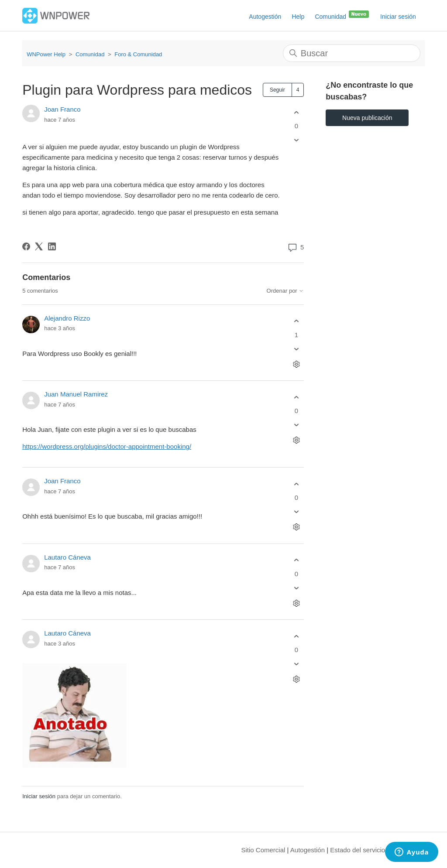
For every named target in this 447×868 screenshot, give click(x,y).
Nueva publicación (367, 118)
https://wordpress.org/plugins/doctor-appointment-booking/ (107, 446)
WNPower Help (46, 54)
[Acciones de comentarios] (296, 364)
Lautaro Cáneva (67, 557)
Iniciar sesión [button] (398, 17)
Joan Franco (62, 109)
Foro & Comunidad (138, 54)
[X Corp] (39, 246)
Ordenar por (285, 291)
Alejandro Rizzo (67, 318)
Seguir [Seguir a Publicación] (277, 90)
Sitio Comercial (263, 850)
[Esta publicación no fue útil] (296, 140)
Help (298, 17)
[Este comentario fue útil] (296, 321)
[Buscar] (352, 53)
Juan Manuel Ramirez (76, 394)
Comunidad (342, 15)
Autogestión (265, 17)
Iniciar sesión (39, 796)
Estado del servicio (358, 850)
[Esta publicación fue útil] (296, 112)
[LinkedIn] (52, 246)
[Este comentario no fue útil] (296, 349)
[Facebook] (26, 246)
